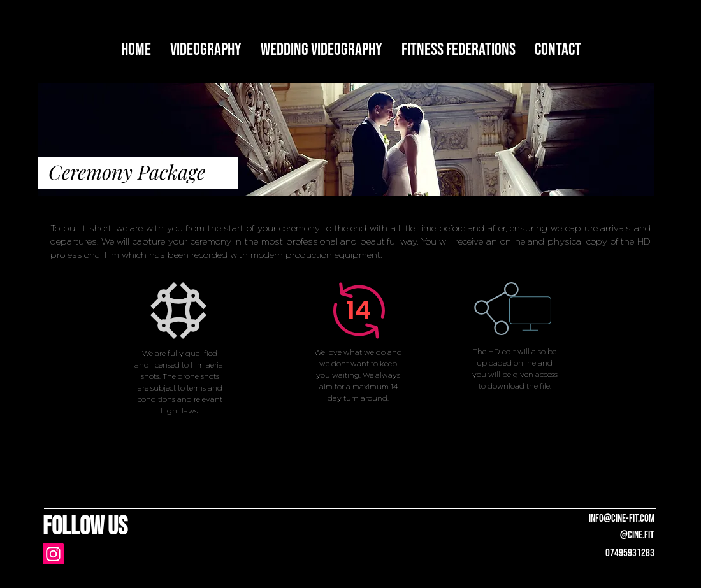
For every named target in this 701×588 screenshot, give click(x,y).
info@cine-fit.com (622, 519)
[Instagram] (53, 554)
